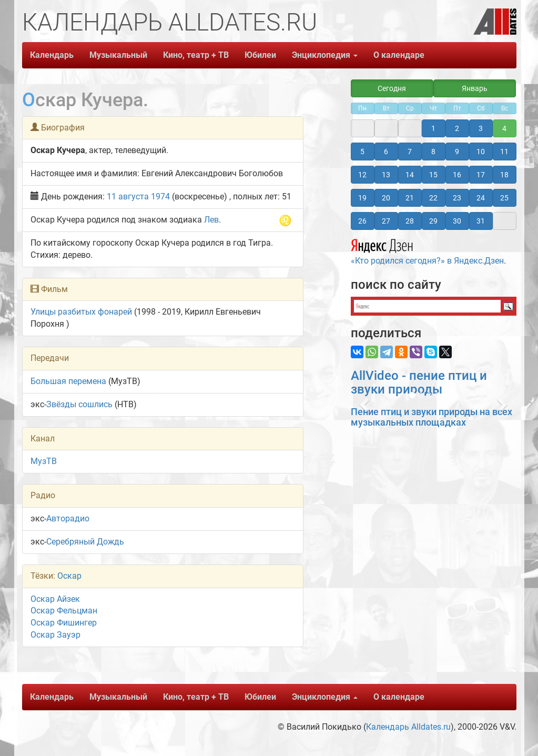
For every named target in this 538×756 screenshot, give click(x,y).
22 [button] (433, 198)
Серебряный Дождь (85, 542)
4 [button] (504, 128)
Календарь (52, 55)
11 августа (128, 196)
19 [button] (362, 198)
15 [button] (433, 175)
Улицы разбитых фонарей (81, 312)
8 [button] (433, 152)
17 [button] (481, 175)
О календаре (399, 55)
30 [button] (457, 221)
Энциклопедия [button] (325, 55)
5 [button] (362, 152)
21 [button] (410, 198)
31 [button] (481, 221)
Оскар (69, 576)
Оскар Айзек (55, 599)
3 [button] (481, 128)
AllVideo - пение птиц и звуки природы (419, 382)
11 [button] (504, 152)
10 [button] (481, 152)
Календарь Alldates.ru (408, 727)
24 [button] (481, 198)
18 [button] (504, 175)
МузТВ (44, 461)
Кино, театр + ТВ (196, 55)
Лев (211, 220)
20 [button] (386, 198)
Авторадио (68, 518)
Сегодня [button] (392, 88)
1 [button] (433, 128)
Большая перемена (68, 381)
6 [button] (386, 152)
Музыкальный (118, 55)
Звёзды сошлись (79, 404)
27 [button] (386, 221)
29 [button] (433, 221)
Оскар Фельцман (64, 611)
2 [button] (457, 128)
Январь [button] (475, 88)
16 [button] (457, 175)
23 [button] (457, 198)
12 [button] (362, 175)
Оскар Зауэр (55, 635)
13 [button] (386, 175)
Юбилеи (260, 55)
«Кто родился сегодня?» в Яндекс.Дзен (427, 250)
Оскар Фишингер (64, 623)
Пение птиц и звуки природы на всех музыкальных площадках (432, 417)
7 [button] (410, 152)
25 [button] (504, 198)
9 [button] (457, 152)
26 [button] (362, 221)
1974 (160, 196)
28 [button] (410, 221)
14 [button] (410, 175)
